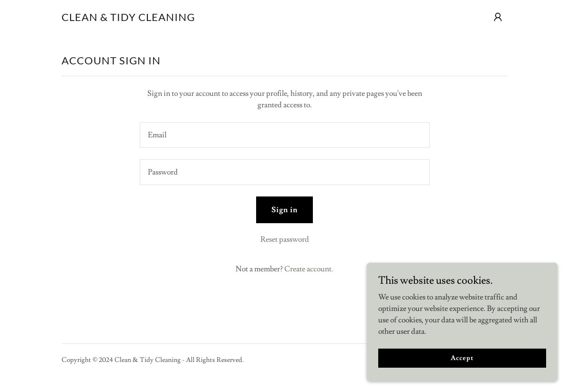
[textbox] (285, 135)
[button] (498, 17)
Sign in (284, 210)
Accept (462, 358)
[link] (128, 19)
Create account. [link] (309, 269)
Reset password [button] (285, 239)
